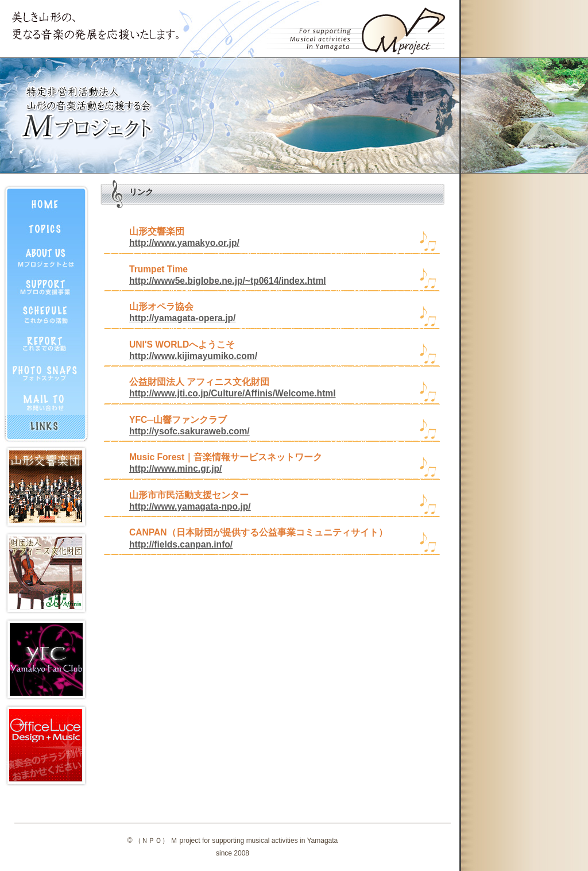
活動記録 (46, 343)
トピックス (46, 228)
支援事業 (46, 286)
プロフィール (46, 257)
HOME (46, 199)
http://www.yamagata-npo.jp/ (190, 506)
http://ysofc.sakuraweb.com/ (189, 431)
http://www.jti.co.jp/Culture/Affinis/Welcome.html (233, 393)
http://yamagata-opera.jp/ (182, 318)
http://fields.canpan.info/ (181, 544)
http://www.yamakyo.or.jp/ (184, 243)
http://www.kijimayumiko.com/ (193, 356)
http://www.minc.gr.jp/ (175, 469)
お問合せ (46, 400)
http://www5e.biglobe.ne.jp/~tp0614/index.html (228, 281)
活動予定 (46, 314)
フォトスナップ (46, 372)
